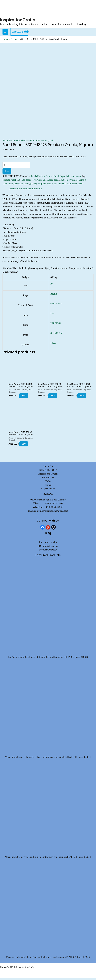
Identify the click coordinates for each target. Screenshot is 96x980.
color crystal (47, 143)
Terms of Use (48, 480)
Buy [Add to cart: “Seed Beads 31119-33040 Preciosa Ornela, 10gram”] (24, 398)
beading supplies (10, 182)
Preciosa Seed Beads (56, 186)
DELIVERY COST (48, 472)
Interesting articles (48, 544)
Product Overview (48, 552)
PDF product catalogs (48, 548)
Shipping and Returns (48, 476)
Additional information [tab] (31, 191)
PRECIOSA (56, 325)
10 (51, 286)
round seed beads (75, 186)
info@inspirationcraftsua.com (54, 513)
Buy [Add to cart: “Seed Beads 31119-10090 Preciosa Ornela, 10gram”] (24, 446)
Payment (48, 487)
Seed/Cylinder (57, 335)
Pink (53, 316)
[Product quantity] (16, 167)
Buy (7, 173)
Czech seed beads (51, 182)
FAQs (48, 483)
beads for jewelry (34, 182)
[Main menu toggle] (5, 34)
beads (22, 182)
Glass (53, 345)
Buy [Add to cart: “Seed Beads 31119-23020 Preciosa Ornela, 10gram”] (82, 398)
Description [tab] (14, 191)
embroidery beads (69, 182)
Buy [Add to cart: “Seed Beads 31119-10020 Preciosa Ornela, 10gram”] (53, 398)
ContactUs (48, 469)
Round (54, 296)
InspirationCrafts (19, 22)
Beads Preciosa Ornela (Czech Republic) (21, 143)
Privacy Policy (48, 491)
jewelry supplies (38, 186)
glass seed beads (22, 186)
